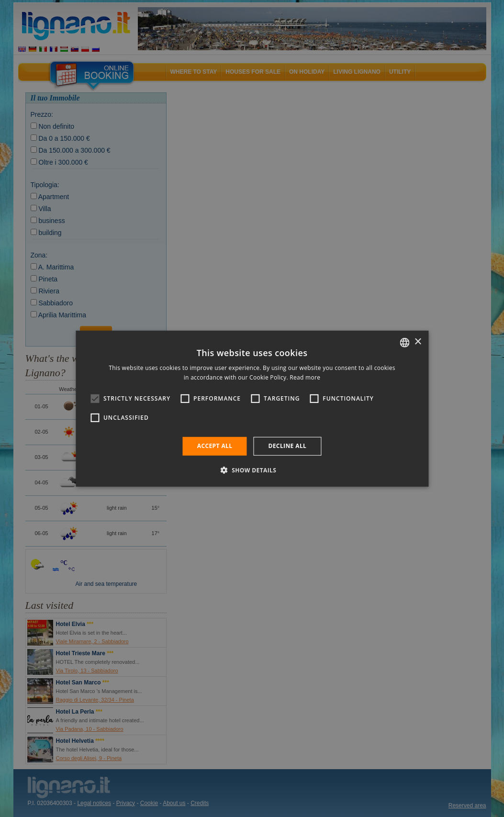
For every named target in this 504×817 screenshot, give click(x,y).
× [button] (418, 342)
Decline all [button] (287, 446)
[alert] (252, 408)
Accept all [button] (215, 446)
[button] (252, 470)
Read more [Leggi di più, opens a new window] (305, 377)
